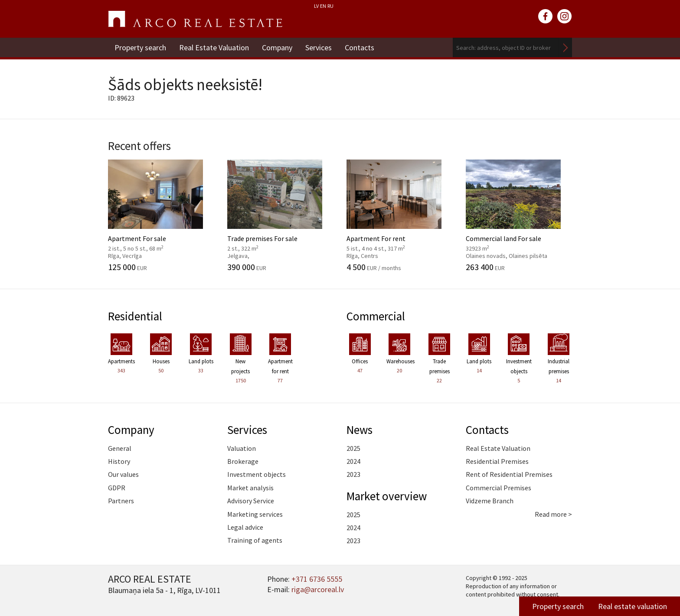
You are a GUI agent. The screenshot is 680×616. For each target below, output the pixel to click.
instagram (565, 16)
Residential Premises (497, 461)
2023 (353, 474)
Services (319, 47)
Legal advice (245, 527)
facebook (546, 16)
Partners (121, 501)
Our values (123, 474)
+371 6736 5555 (317, 579)
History (119, 461)
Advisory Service (251, 501)
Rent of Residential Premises (509, 474)
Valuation (242, 448)
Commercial (376, 316)
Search (566, 47)
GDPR (117, 488)
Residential (135, 316)
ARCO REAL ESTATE (195, 19)
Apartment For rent (400, 215)
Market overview (387, 496)
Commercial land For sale (519, 215)
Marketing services (255, 514)
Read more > (553, 514)
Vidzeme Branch (490, 501)
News (360, 430)
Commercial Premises (499, 488)
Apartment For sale (161, 215)
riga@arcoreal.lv (318, 589)
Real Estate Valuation (214, 47)
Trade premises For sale (280, 215)
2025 (353, 448)
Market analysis (250, 488)
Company (277, 47)
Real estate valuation (633, 606)
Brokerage (243, 461)
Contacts (360, 47)
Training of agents (255, 540)
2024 (353, 461)
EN (323, 6)
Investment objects (257, 474)
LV (316, 6)
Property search (140, 47)
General (120, 448)
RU (330, 6)
